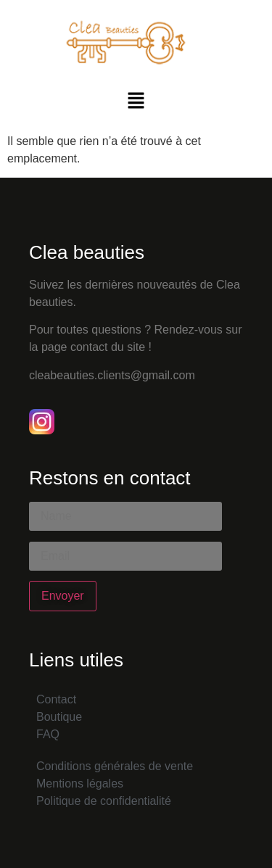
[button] (136, 102)
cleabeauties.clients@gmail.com (112, 375)
